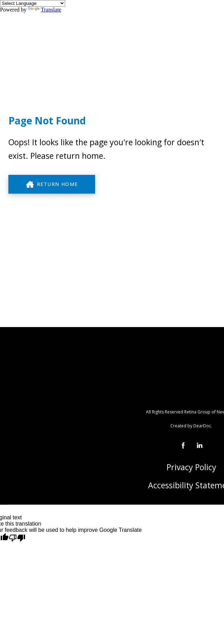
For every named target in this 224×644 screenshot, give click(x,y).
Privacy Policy (191, 467)
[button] (52, 184)
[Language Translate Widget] (33, 3)
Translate (45, 10)
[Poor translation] (17, 538)
